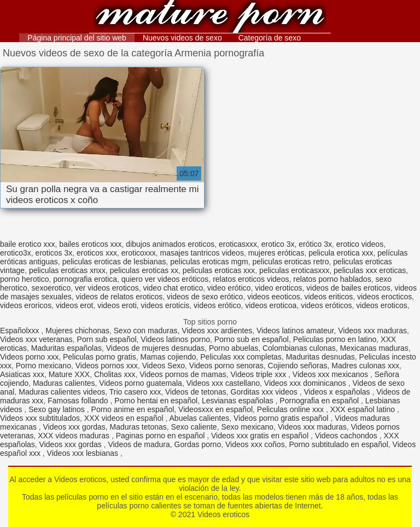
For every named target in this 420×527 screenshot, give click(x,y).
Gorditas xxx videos (265, 392)
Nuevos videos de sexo (182, 38)
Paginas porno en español (162, 436)
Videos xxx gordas (74, 427)
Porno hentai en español (156, 401)
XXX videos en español (125, 418)
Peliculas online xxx (291, 409)
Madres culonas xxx (365, 366)
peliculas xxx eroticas (370, 270)
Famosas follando (79, 401)
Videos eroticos (210, 18)
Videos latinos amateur (295, 331)
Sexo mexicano (247, 427)
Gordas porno (198, 444)
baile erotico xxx (27, 244)
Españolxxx (21, 331)
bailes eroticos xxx (90, 244)
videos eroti (117, 305)
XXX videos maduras (75, 436)
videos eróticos (326, 305)
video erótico (229, 288)
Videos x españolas (338, 392)
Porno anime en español (133, 409)
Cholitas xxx (115, 374)
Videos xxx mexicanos (331, 374)
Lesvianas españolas (239, 401)
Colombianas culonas (299, 348)
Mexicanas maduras (374, 348)
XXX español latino (364, 409)
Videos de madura (139, 444)
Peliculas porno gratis (100, 357)
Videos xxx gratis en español (261, 436)
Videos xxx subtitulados (40, 418)
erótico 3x (315, 244)
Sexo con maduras (146, 331)
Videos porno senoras (226, 366)
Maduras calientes (64, 383)
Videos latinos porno (175, 339)
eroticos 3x (54, 253)
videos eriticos (328, 297)
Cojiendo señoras (298, 366)
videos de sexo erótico (205, 297)
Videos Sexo (164, 366)
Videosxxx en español (215, 409)
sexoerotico (51, 288)
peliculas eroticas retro (290, 262)
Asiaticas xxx (22, 374)
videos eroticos (381, 305)
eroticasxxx (238, 244)
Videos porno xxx (29, 357)
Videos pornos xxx (107, 366)
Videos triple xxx (260, 374)
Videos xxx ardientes (217, 331)
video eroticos (278, 288)
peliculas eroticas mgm (209, 262)
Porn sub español (107, 339)
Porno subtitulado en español (338, 444)
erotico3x (16, 253)
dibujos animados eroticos (170, 244)
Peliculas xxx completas (241, 357)
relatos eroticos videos (251, 279)
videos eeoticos (274, 297)
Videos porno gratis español (282, 418)
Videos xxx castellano (223, 383)
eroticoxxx (139, 253)
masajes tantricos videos (202, 253)
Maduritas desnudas (320, 357)
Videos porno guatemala (141, 383)
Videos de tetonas (196, 392)
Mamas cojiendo (168, 357)
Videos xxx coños (255, 444)
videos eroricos (26, 305)
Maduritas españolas (66, 348)
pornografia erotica (85, 279)
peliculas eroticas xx (144, 270)
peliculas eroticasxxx (294, 270)
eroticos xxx (97, 253)
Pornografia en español (320, 401)
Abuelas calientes (200, 418)
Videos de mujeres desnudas (155, 348)
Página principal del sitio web (77, 38)
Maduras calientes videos (62, 392)
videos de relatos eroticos (119, 297)
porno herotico (25, 279)
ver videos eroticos (107, 288)
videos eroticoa (271, 305)
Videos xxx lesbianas (84, 453)
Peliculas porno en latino (335, 339)
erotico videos (360, 244)
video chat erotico (173, 288)
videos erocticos (384, 297)
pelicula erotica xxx (341, 253)
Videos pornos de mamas (183, 374)
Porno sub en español (252, 339)
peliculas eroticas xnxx (67, 270)
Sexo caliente (194, 427)
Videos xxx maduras (372, 331)
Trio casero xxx (135, 392)
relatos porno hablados (332, 279)
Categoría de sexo (270, 38)
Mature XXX (69, 374)
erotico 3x (278, 244)
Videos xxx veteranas (36, 339)
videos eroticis (165, 305)
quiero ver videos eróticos (165, 279)
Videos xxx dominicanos (306, 383)
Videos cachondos (347, 436)
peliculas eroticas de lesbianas (114, 262)
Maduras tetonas (138, 427)
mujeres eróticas (276, 253)
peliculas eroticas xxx (219, 270)
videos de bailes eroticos (348, 288)
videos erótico (217, 305)
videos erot (74, 305)
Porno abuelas (234, 348)
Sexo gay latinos (58, 409)
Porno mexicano (43, 366)
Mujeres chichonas (77, 331)
